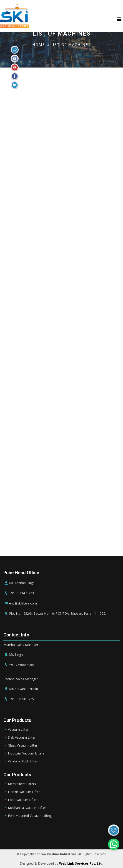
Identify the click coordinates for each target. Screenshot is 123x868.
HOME (39, 45)
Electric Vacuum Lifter (24, 792)
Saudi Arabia (17, 829)
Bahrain (54, 829)
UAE (68, 829)
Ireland (67, 836)
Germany (49, 836)
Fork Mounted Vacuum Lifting (30, 816)
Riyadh (38, 829)
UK (79, 836)
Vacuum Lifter (18, 730)
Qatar (94, 829)
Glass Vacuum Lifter (23, 745)
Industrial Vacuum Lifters (26, 753)
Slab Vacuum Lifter (22, 737)
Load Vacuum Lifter (22, 800)
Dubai (81, 829)
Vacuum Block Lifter (23, 761)
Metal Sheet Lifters (22, 784)
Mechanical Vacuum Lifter (27, 808)
